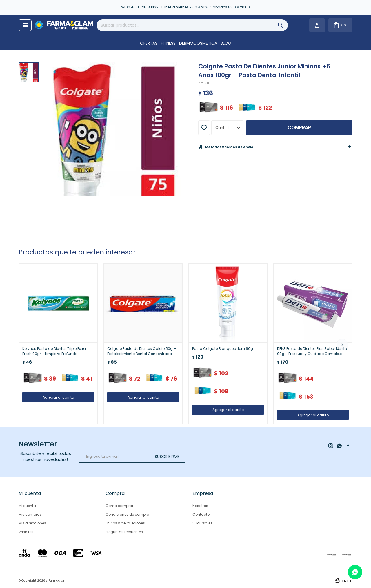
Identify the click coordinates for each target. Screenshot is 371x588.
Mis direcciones (32, 523)
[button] (342, 345)
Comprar (299, 127)
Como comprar (119, 506)
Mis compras (30, 514)
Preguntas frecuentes (124, 532)
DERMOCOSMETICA (198, 43)
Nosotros (200, 506)
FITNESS (168, 43)
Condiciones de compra (127, 514)
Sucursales (202, 523)
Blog (226, 43)
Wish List (26, 532)
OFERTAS (149, 43)
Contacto (201, 514)
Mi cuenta (27, 506)
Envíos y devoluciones (125, 523)
